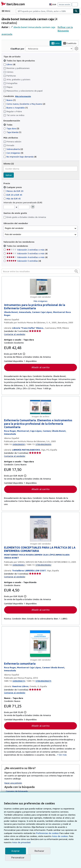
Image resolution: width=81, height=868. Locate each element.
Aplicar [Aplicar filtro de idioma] (9, 172)
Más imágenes (40, 297)
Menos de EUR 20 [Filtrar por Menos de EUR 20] (14, 188)
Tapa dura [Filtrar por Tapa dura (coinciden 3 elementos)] (11, 125)
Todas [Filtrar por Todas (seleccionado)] (8, 121)
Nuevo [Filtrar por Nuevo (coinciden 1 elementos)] (10, 97)
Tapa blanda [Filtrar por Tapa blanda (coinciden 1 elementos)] (12, 129)
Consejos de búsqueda (17, 786)
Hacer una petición (13, 778)
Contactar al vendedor (15, 328)
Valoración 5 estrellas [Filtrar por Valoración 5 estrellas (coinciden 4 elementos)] (24, 257)
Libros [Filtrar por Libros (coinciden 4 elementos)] (9, 61)
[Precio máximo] (24, 204)
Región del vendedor (14, 225)
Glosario (10, 790)
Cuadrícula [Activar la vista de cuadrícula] (69, 40)
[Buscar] (76, 11)
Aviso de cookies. (59, 836)
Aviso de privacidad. (21, 842)
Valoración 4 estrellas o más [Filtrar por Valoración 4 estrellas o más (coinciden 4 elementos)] (27, 254)
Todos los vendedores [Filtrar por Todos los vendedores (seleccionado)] (17, 242)
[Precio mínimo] (9, 204)
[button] (76, 268)
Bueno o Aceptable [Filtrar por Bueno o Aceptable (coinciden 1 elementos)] (16, 104)
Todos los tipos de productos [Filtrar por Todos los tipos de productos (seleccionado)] (19, 57)
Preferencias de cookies (46, 833)
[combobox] (45, 11)
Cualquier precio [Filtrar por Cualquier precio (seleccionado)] (13, 184)
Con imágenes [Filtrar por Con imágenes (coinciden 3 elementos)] (13, 149)
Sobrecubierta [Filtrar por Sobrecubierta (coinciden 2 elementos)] (13, 146)
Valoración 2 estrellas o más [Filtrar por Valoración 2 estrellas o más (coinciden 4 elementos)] (27, 246)
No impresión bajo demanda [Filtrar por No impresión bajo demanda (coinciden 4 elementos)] (20, 153)
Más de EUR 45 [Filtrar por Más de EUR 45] (13, 195)
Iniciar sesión (65, 4)
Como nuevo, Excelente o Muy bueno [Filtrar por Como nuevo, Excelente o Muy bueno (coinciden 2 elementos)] (24, 100)
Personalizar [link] (18, 858)
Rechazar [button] (39, 851)
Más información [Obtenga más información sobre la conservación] (22, 93)
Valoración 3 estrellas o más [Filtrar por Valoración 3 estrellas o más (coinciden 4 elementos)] (27, 250)
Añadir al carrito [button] (40, 361)
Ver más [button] (31, 750)
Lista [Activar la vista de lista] (55, 40)
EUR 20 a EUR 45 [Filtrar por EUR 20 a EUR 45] (14, 191)
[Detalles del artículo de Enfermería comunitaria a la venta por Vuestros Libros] (40, 641)
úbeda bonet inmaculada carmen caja (34, 27)
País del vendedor (13, 231)
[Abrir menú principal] (7, 11)
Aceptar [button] (15, 851)
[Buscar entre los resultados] (40, 268)
